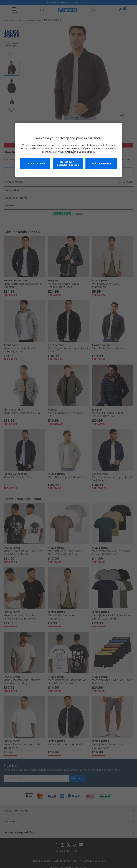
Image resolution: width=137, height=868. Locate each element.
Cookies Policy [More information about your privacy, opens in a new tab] (87, 152)
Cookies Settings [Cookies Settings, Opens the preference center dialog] (101, 163)
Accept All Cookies (35, 163)
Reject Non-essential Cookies (68, 163)
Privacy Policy (65, 152)
